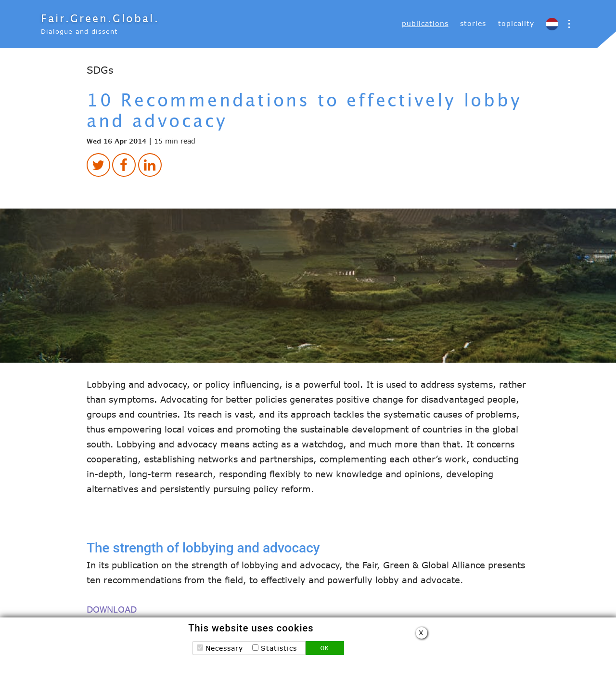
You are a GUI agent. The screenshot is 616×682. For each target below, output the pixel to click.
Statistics (279, 651)
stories (473, 23)
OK (325, 650)
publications (425, 23)
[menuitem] (425, 24)
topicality (516, 23)
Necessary (224, 651)
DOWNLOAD (112, 610)
